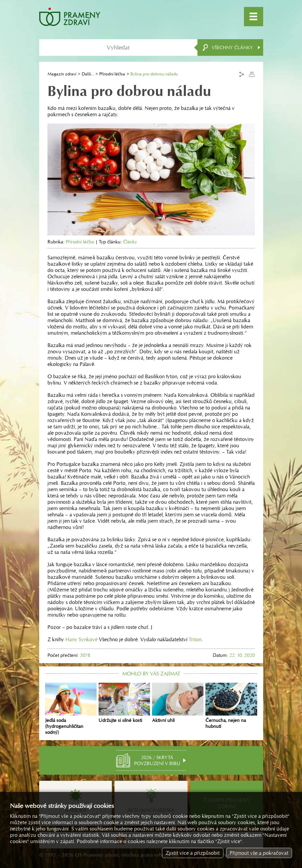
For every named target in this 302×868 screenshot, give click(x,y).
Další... (88, 74)
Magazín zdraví (62, 74)
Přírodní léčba (112, 74)
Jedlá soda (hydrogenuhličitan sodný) (71, 709)
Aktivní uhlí (178, 703)
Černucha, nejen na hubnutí (231, 706)
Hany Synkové (81, 639)
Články (130, 242)
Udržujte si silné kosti (124, 703)
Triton (195, 639)
